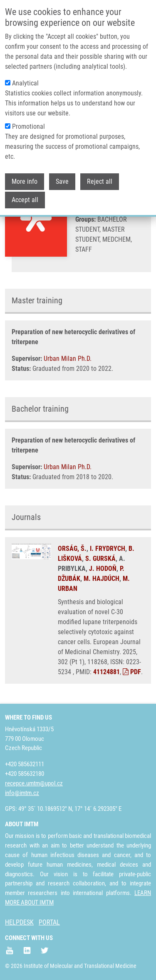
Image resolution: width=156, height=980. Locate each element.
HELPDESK (19, 922)
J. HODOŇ (103, 569)
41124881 (106, 672)
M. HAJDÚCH (102, 579)
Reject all (100, 176)
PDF (132, 672)
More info (25, 176)
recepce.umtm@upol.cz (34, 783)
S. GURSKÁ (100, 559)
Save (62, 176)
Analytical (25, 77)
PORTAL (49, 922)
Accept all (25, 194)
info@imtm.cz (22, 793)
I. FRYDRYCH (108, 549)
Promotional (28, 121)
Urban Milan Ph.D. (68, 359)
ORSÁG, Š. (72, 549)
